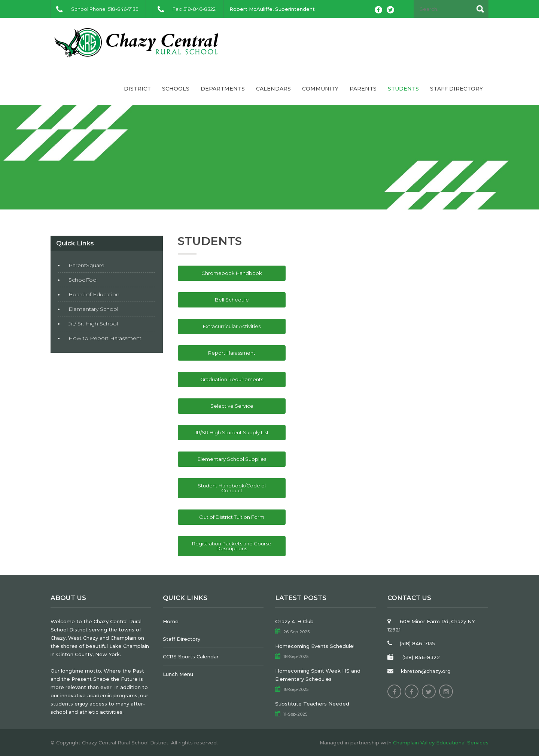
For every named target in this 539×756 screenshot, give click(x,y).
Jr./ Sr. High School (93, 324)
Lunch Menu (178, 674)
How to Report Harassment (105, 338)
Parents (363, 89)
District (137, 89)
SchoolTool (83, 280)
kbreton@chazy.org (426, 671)
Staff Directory (456, 89)
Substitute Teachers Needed (312, 704)
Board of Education (94, 294)
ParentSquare (86, 265)
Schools (176, 89)
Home (171, 621)
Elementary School (93, 309)
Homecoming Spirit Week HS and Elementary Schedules (318, 675)
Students (403, 89)
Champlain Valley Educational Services (441, 743)
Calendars (273, 89)
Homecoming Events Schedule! (315, 646)
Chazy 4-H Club (294, 621)
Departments (223, 89)
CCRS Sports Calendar (191, 656)
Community (320, 89)
